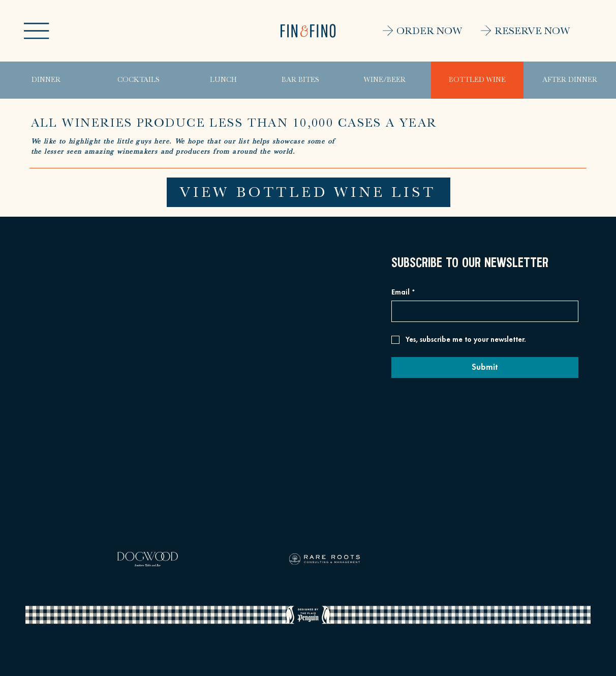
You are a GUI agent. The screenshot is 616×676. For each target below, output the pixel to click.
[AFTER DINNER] (570, 80)
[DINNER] (46, 80)
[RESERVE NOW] (516, 31)
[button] (36, 31)
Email (403, 292)
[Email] (482, 311)
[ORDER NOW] (408, 31)
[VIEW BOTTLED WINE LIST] (309, 192)
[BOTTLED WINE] (477, 80)
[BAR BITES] (300, 80)
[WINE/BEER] (385, 80)
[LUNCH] (224, 80)
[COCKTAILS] (139, 80)
